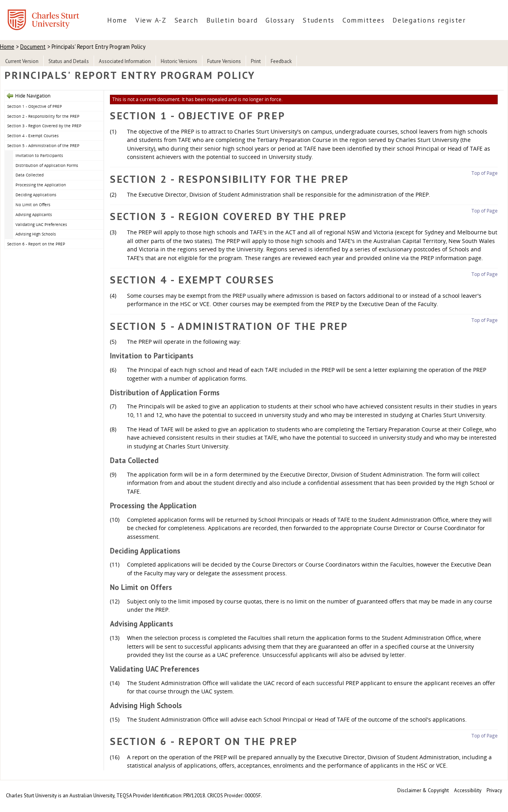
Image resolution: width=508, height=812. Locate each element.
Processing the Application (41, 185)
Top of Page (485, 173)
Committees (364, 20)
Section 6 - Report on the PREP (36, 244)
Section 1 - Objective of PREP (35, 106)
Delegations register (429, 20)
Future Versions (224, 61)
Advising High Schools (36, 234)
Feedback (281, 61)
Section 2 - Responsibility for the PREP (43, 116)
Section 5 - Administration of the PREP (43, 146)
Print (256, 61)
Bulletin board (232, 20)
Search (187, 20)
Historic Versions (179, 61)
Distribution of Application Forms (47, 165)
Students (319, 20)
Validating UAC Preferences (41, 224)
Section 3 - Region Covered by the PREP (44, 126)
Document (33, 47)
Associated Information (125, 61)
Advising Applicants (34, 214)
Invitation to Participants (39, 155)
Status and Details (69, 61)
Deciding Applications (36, 195)
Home (117, 20)
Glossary (280, 20)
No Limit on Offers (33, 205)
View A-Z (151, 20)
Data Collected (30, 175)
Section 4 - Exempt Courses (33, 136)
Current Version (22, 61)
